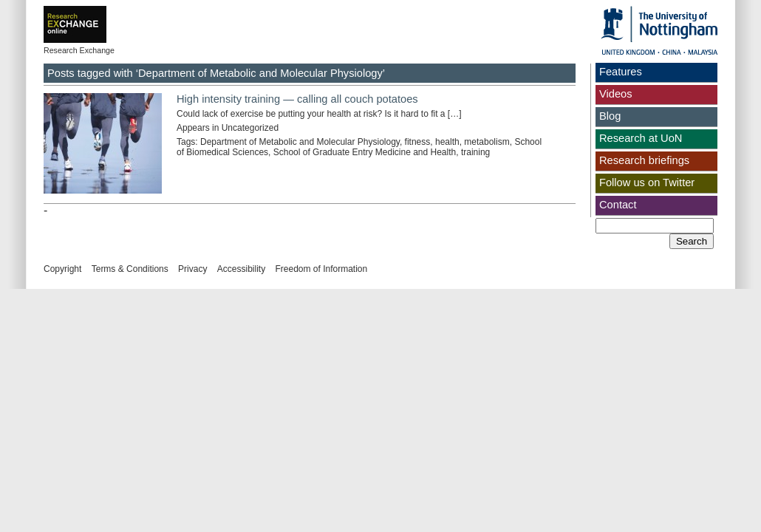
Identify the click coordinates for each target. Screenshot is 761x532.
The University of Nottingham (659, 30)
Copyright (62, 269)
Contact (618, 205)
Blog (610, 116)
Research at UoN (641, 138)
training (475, 152)
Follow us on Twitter (647, 183)
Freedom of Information (321, 269)
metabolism (487, 142)
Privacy (192, 269)
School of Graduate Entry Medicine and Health (365, 152)
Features (621, 72)
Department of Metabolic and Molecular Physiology (300, 142)
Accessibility (241, 269)
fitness (418, 142)
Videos (616, 94)
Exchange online (98, 14)
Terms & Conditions (130, 269)
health (447, 142)
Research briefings (644, 160)
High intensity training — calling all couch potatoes (297, 99)
